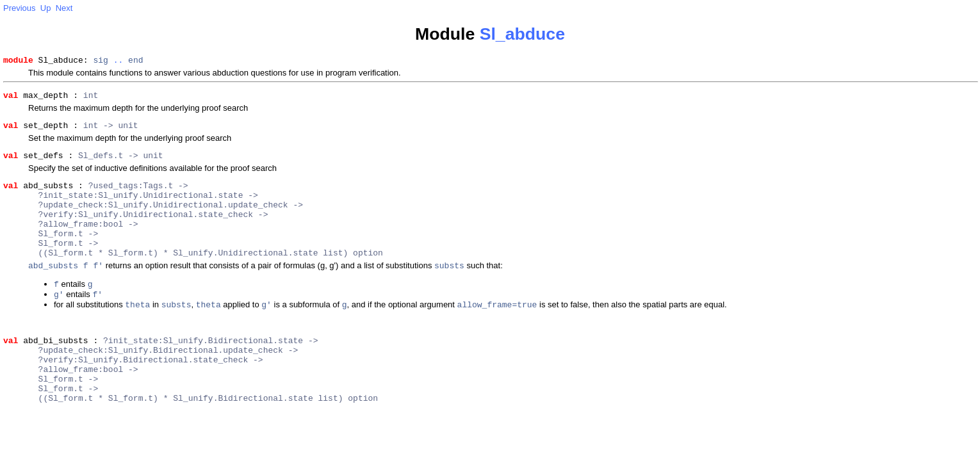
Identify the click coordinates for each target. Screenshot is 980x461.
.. (118, 61)
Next (64, 8)
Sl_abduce (522, 34)
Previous (20, 8)
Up (46, 8)
